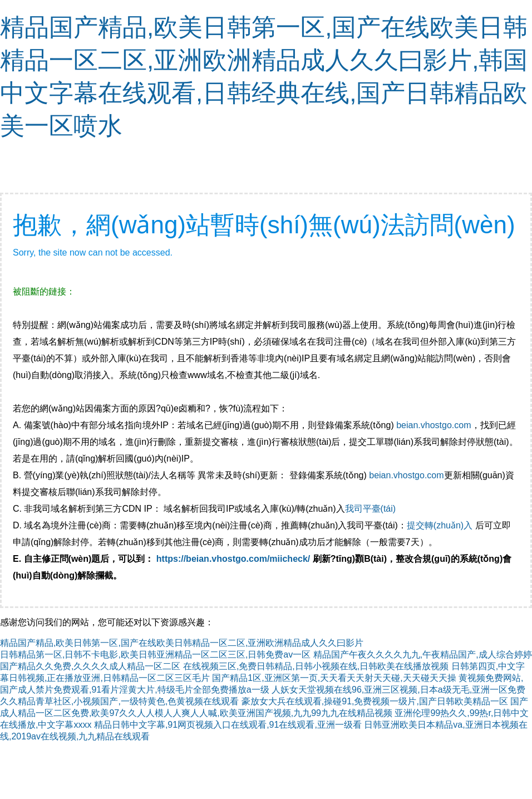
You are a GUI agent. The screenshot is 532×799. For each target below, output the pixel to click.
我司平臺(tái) (372, 509)
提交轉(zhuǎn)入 (440, 525)
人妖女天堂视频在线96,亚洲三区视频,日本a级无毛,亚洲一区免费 (398, 690)
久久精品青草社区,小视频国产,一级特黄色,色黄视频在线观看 (119, 701)
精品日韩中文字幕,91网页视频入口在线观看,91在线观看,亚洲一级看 (228, 725)
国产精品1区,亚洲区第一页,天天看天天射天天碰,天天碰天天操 (334, 678)
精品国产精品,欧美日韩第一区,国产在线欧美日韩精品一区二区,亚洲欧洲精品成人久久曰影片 (182, 643)
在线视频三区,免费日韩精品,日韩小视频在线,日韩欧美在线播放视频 (316, 666)
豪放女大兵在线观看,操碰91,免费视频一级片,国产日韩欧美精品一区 (375, 701)
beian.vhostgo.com (434, 425)
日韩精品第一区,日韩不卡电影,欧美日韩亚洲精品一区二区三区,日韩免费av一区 (155, 655)
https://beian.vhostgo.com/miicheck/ (233, 559)
